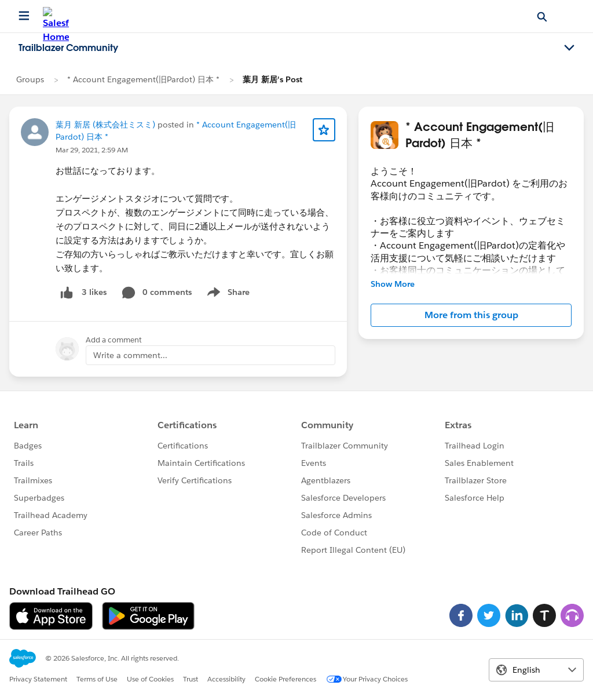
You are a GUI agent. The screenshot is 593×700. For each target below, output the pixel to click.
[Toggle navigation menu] (569, 48)
